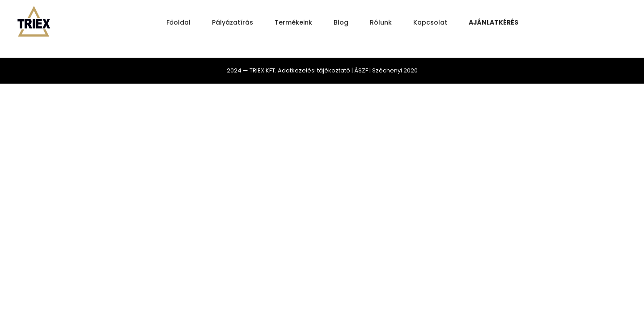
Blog (341, 22)
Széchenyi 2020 (395, 70)
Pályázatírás (233, 22)
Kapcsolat (430, 22)
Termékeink (293, 22)
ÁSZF (361, 70)
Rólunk (381, 22)
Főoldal (178, 22)
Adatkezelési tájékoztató (314, 70)
